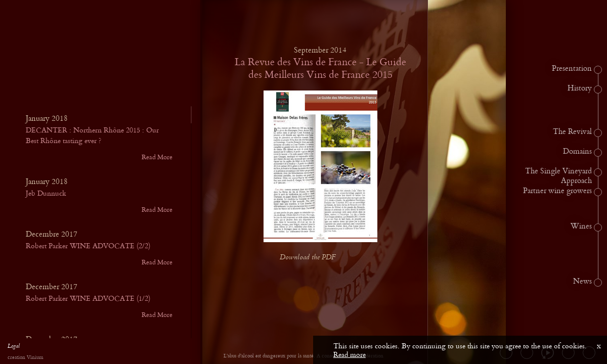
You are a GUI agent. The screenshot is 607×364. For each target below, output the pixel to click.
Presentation (572, 69)
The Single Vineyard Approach (558, 176)
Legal (14, 347)
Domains (577, 152)
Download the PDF (316, 258)
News (582, 282)
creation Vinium (25, 358)
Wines (581, 226)
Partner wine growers (557, 191)
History (580, 88)
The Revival (572, 132)
